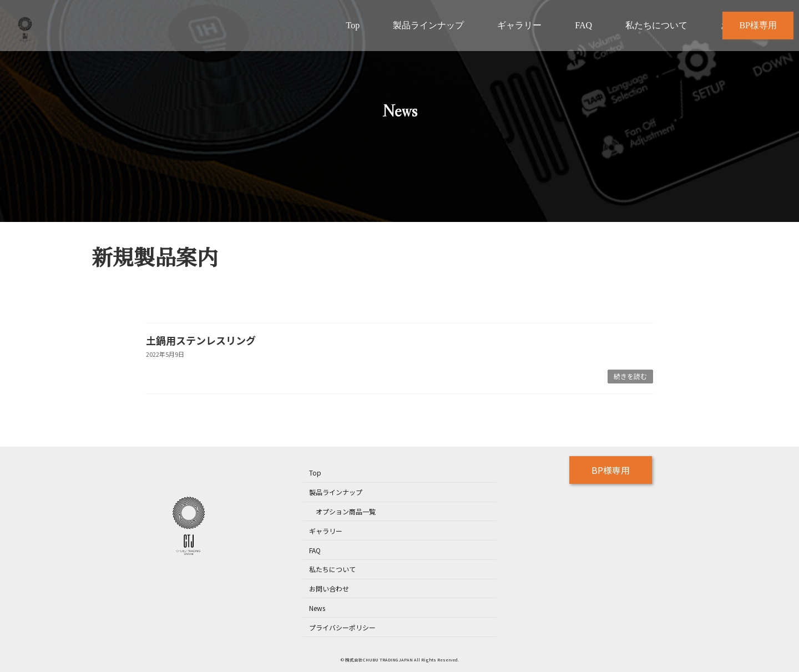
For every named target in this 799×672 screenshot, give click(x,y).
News (317, 608)
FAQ (315, 550)
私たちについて (332, 570)
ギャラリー (326, 531)
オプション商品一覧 (346, 511)
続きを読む (630, 376)
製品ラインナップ (336, 492)
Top (315, 473)
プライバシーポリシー (342, 627)
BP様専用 (611, 470)
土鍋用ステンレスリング (201, 340)
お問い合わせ (329, 588)
